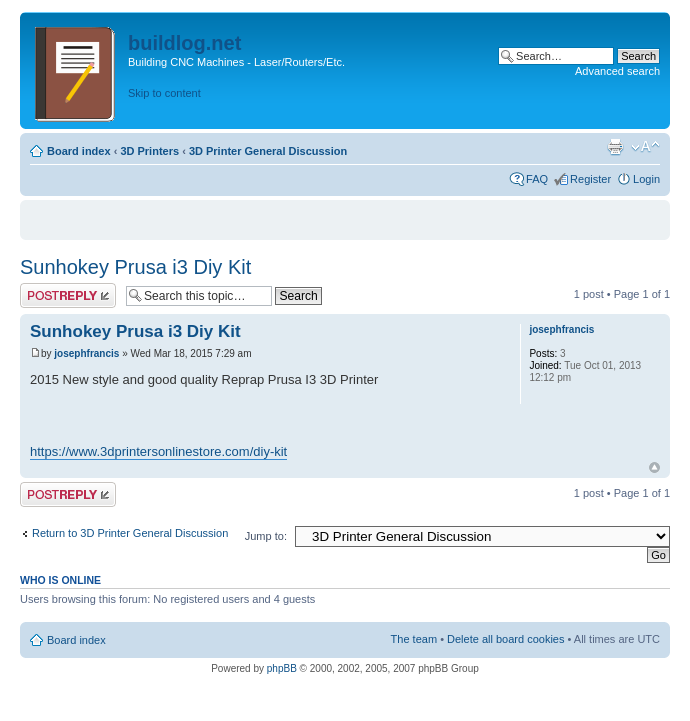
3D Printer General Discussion (268, 151)
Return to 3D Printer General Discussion (130, 533)
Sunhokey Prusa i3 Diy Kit (135, 267)
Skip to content (164, 93)
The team (414, 639)
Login (646, 179)
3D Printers (149, 151)
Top (654, 467)
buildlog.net (184, 43)
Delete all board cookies (505, 639)
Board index (79, 151)
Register (590, 179)
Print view (615, 147)
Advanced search (617, 71)
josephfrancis (86, 353)
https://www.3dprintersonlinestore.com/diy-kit (158, 451)
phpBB (282, 668)
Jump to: (266, 536)
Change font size (645, 147)
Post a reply (68, 295)
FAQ (537, 179)
